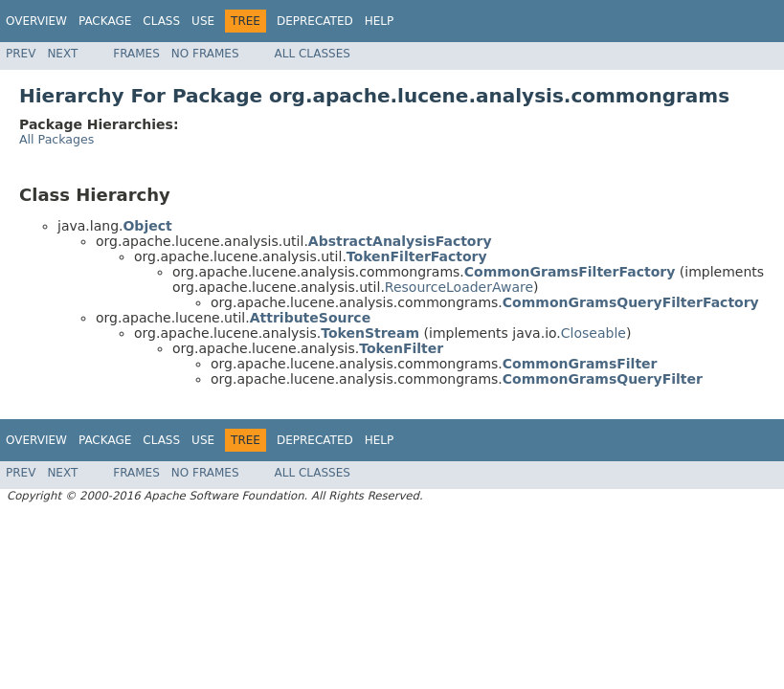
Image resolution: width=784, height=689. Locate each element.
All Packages (56, 139)
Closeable (594, 333)
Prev (21, 54)
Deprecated (315, 21)
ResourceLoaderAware (459, 287)
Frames (136, 54)
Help (380, 21)
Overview (36, 21)
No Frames (205, 54)
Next (62, 54)
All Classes (313, 54)
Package (105, 21)
